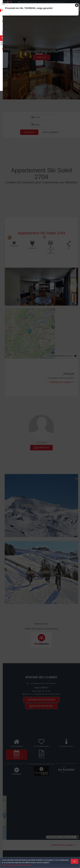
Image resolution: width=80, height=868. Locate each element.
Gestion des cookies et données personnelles (17, 865)
